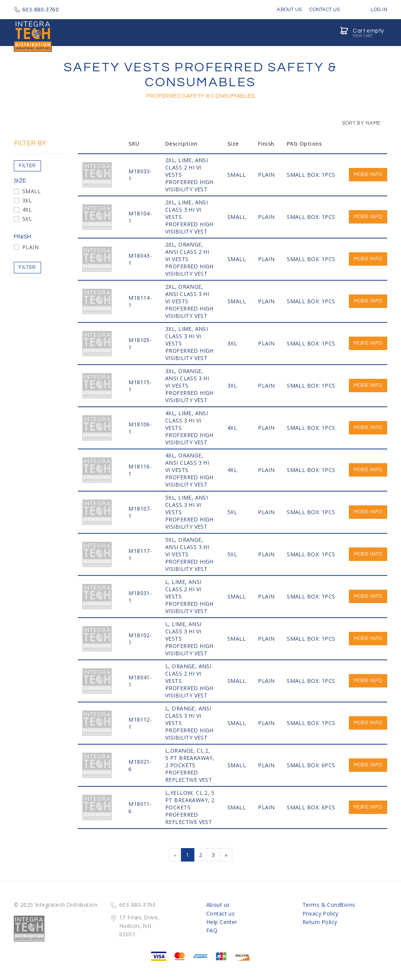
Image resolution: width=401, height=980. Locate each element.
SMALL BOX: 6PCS (311, 765)
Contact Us (325, 10)
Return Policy (320, 922)
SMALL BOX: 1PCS (311, 175)
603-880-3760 (36, 9)
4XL (27, 210)
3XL (27, 200)
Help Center (222, 922)
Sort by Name (357, 123)
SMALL (31, 191)
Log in (373, 10)
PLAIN (30, 247)
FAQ (212, 930)
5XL (27, 219)
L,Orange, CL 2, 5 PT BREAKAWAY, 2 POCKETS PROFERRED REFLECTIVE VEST (190, 765)
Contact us (220, 913)
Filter (27, 166)
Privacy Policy (320, 913)
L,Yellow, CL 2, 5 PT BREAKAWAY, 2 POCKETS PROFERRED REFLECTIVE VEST (190, 807)
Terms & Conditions (329, 905)
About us (218, 905)
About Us (289, 10)
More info (368, 174)
